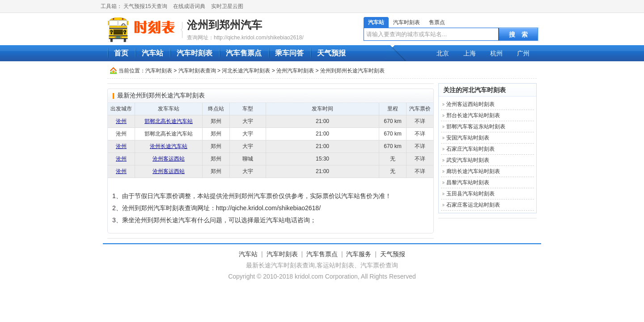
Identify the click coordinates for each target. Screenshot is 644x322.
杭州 (496, 53)
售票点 (437, 22)
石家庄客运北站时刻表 (473, 205)
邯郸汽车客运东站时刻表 (476, 127)
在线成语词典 (189, 6)
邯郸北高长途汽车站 (169, 121)
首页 (121, 53)
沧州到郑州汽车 (225, 25)
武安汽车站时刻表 (468, 160)
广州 (523, 53)
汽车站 (376, 22)
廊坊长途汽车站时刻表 (473, 171)
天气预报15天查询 (145, 6)
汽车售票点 (244, 53)
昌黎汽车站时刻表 (468, 182)
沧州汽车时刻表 (295, 71)
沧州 (121, 121)
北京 (443, 53)
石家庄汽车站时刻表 (470, 149)
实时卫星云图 (227, 6)
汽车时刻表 (407, 22)
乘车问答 (289, 53)
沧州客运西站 (169, 159)
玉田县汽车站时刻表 (470, 194)
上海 (470, 53)
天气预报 (331, 53)
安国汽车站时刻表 (468, 138)
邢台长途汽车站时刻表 (473, 115)
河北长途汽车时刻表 (246, 71)
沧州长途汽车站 (169, 146)
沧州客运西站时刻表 (470, 104)
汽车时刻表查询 (197, 71)
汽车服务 (359, 254)
